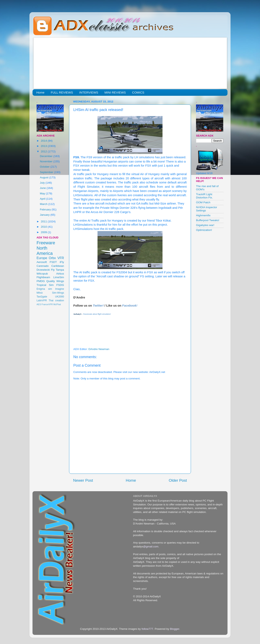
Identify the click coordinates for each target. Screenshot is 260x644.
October (45, 167)
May (43, 193)
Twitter (98, 305)
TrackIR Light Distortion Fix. (204, 196)
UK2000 (60, 297)
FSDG (60, 285)
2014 (44, 141)
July (43, 183)
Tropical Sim (45, 285)
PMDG (41, 281)
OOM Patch (203, 202)
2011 (44, 221)
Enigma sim (44, 289)
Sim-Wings (58, 293)
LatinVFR (42, 300)
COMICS (138, 92)
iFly (62, 262)
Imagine (60, 289)
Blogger (174, 629)
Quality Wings (55, 281)
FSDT (53, 262)
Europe (42, 258)
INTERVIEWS (89, 92)
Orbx (52, 258)
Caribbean (58, 266)
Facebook (129, 305)
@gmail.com (151, 547)
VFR (61, 258)
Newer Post (83, 480)
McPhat (57, 304)
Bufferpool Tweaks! (208, 220)
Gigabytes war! (205, 225)
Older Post (178, 480)
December (47, 156)
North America (45, 251)
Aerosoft (42, 262)
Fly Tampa (57, 270)
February (46, 209)
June (43, 188)
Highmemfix (203, 215)
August (44, 177)
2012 (44, 151)
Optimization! (204, 230)
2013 (44, 146)
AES (39, 304)
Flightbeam (43, 277)
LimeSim (59, 277)
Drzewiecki (43, 270)
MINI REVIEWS (115, 92)
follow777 (147, 629)
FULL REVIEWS (62, 92)
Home (40, 92)
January (45, 215)
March (44, 204)
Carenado (43, 266)
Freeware (46, 243)
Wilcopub (42, 274)
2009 (44, 232)
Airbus (60, 274)
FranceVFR (47, 304)
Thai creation (56, 300)
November (47, 161)
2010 (44, 227)
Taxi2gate (42, 297)
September (47, 172)
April (43, 199)
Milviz (40, 293)
